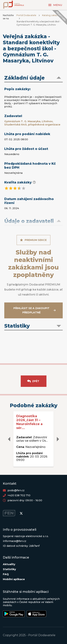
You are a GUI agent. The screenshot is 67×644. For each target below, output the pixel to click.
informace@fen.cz (15, 541)
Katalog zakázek (51, 15)
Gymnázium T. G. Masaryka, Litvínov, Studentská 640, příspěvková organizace (32, 123)
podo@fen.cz (16, 490)
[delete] (9, 439)
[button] (33, 78)
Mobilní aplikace (14, 579)
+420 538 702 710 (19, 495)
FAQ (6, 574)
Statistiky (9, 569)
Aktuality (9, 564)
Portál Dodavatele (26, 15)
